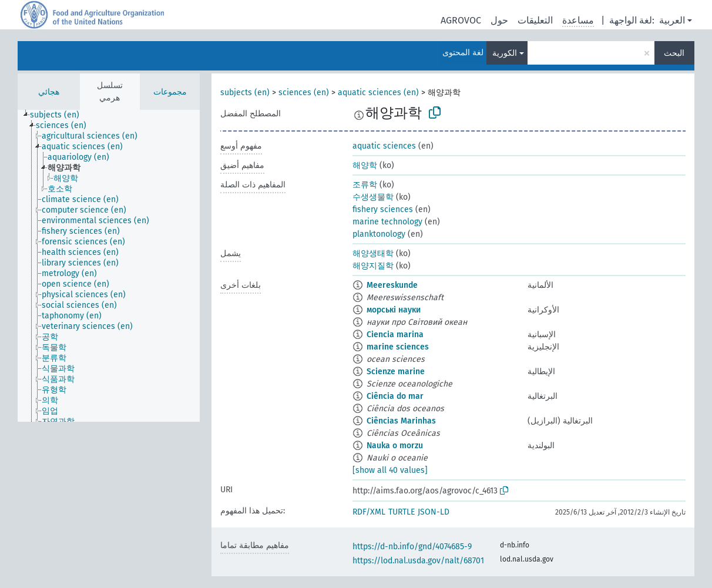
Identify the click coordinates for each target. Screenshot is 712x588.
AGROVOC (461, 20)
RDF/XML (369, 512)
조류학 (365, 185)
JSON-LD (434, 512)
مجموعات (170, 92)
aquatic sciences (384, 146)
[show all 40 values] (390, 470)
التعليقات (535, 20)
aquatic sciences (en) (378, 93)
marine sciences (398, 347)
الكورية (505, 53)
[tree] (109, 266)
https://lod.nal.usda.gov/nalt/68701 (418, 561)
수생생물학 (373, 197)
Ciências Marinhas (401, 421)
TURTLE (402, 512)
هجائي (49, 92)
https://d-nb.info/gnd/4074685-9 (412, 547)
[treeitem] (60, 115)
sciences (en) (304, 93)
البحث (674, 53)
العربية (672, 20)
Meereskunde (392, 285)
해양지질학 (373, 266)
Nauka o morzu (395, 446)
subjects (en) (245, 93)
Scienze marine (396, 372)
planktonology (379, 234)
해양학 (365, 165)
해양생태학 (373, 253)
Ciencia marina (395, 335)
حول (499, 20)
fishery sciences (383, 209)
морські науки (394, 310)
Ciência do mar (395, 396)
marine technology (387, 222)
